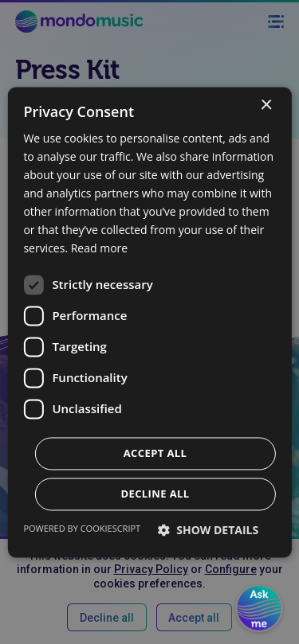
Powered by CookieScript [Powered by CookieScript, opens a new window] (82, 528)
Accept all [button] (155, 453)
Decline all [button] (155, 494)
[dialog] (149, 322)
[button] (209, 530)
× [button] (266, 105)
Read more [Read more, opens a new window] (99, 249)
